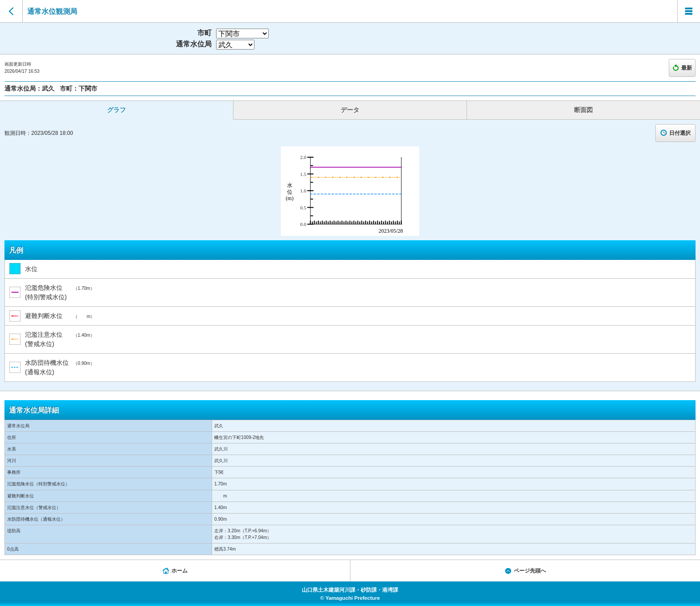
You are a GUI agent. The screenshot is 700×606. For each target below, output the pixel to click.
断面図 (583, 110)
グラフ (117, 110)
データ (350, 110)
